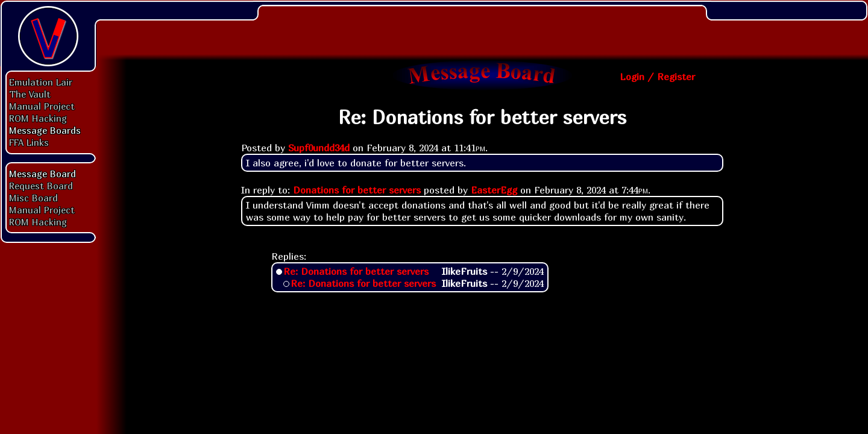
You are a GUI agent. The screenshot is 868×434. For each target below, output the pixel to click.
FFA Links (29, 142)
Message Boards (45, 130)
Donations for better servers (357, 190)
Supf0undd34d (319, 148)
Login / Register (657, 77)
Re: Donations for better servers (356, 271)
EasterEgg (494, 190)
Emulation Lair (41, 82)
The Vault (30, 94)
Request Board (41, 186)
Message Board (42, 174)
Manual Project (42, 106)
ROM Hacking (38, 118)
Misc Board (33, 198)
